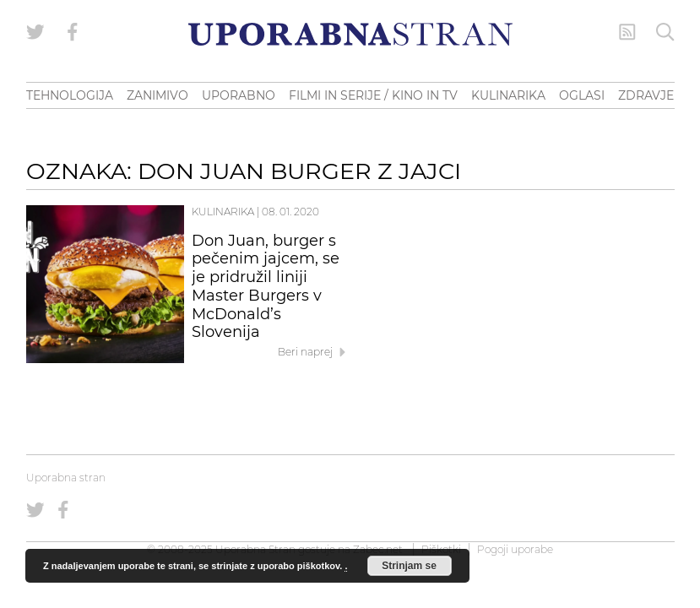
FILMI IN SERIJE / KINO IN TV (373, 95)
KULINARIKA (508, 95)
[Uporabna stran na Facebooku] (73, 32)
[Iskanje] (665, 32)
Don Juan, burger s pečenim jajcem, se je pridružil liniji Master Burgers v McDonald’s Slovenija (266, 287)
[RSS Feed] (627, 32)
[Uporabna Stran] (350, 34)
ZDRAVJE (646, 95)
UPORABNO (239, 95)
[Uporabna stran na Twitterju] (35, 32)
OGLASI (582, 95)
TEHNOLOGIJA (70, 95)
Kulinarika (223, 212)
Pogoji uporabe (515, 549)
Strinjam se (409, 566)
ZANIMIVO (157, 95)
